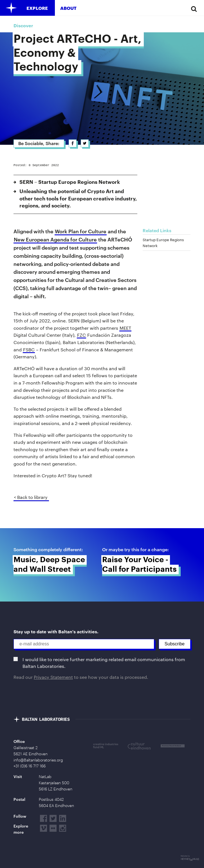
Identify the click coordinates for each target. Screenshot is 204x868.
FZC (81, 335)
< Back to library (31, 497)
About (68, 8)
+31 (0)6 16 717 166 (30, 766)
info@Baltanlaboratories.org (38, 760)
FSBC (29, 350)
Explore (37, 8)
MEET (125, 328)
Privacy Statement (53, 677)
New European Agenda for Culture (55, 239)
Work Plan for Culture (81, 231)
